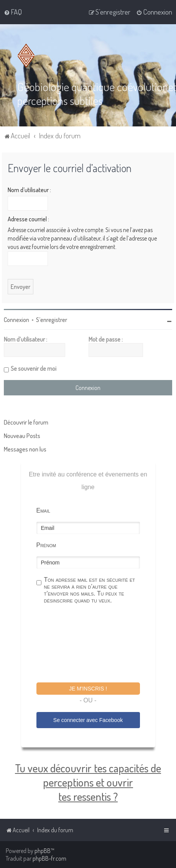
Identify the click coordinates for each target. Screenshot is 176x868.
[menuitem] (13, 12)
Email (43, 510)
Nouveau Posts (22, 436)
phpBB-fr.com (49, 858)
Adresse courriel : (28, 219)
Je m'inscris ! (88, 689)
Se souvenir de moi (34, 368)
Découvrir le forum (26, 422)
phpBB (43, 851)
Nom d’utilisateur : (29, 190)
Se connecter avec (88, 720)
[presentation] (95, 644)
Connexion (16, 320)
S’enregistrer (52, 320)
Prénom (46, 545)
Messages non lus (25, 449)
